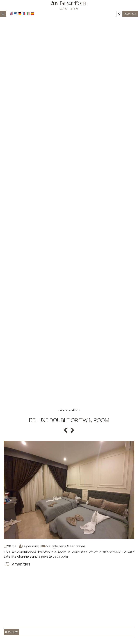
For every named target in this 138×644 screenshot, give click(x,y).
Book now (130, 14)
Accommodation (70, 410)
